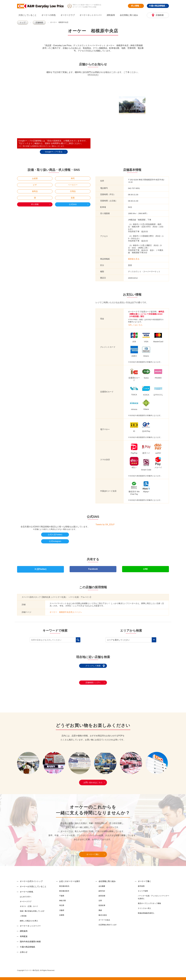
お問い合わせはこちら (93, 780)
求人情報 (136, 6)
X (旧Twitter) (40, 568)
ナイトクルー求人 (144, 906)
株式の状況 (103, 913)
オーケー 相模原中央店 (58, 22)
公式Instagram (55, 541)
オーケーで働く (93, 852)
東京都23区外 (64, 889)
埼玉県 (62, 903)
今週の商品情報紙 (158, 6)
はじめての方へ (26, 894)
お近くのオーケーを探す (70, 879)
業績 (100, 908)
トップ (22, 22)
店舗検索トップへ (93, 680)
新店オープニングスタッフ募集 (149, 901)
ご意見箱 (23, 914)
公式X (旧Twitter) (55, 534)
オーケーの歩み (104, 918)
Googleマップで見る (54, 152)
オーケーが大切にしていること (33, 884)
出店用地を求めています (108, 922)
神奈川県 (63, 898)
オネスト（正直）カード (29, 904)
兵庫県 (62, 913)
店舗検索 (159, 15)
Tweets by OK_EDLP (105, 524)
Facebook (93, 568)
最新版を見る (134, 259)
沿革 (100, 898)
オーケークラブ (68, 15)
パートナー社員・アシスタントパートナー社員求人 (154, 895)
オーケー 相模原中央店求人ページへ (66, 610)
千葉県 (62, 894)
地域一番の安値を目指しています (32, 909)
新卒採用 (141, 884)
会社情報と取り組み (129, 15)
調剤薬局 (111, 15)
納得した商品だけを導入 (29, 919)
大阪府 (62, 908)
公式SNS (73, 204)
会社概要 (102, 884)
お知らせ (24, 950)
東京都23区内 (64, 884)
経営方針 (102, 889)
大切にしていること (27, 15)
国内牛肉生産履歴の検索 (30, 939)
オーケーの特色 (49, 15)
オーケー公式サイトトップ (31, 879)
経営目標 (102, 894)
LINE (146, 568)
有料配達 (24, 934)
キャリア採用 (143, 889)
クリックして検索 (93, 664)
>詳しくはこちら (135, 325)
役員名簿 (102, 903)
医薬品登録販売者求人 (146, 911)
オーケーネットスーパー (91, 15)
